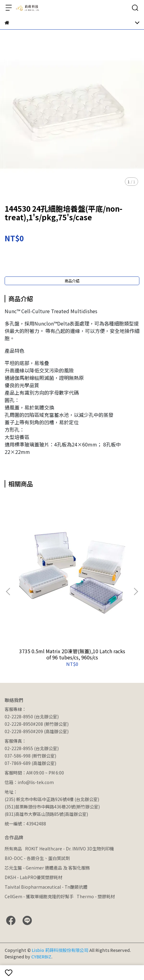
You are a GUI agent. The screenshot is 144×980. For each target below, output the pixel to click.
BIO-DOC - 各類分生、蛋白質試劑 (37, 858)
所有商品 (13, 849)
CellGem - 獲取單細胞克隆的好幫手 (39, 896)
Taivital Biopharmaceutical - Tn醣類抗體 (46, 887)
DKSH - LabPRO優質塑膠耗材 (34, 877)
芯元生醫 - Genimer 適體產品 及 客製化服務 (47, 868)
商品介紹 (72, 281)
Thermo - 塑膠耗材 (96, 896)
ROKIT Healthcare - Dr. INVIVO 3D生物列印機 (70, 849)
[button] (136, 592)
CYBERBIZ (41, 957)
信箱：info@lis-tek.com (29, 782)
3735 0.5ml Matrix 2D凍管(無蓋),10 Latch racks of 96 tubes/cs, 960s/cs (72, 654)
